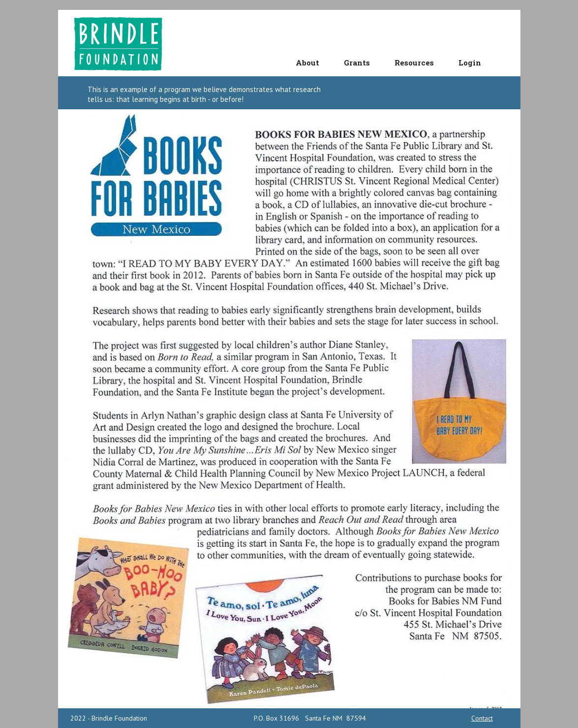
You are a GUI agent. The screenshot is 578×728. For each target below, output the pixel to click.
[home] (122, 43)
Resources (414, 63)
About (307, 63)
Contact (482, 718)
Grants (357, 63)
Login (470, 63)
